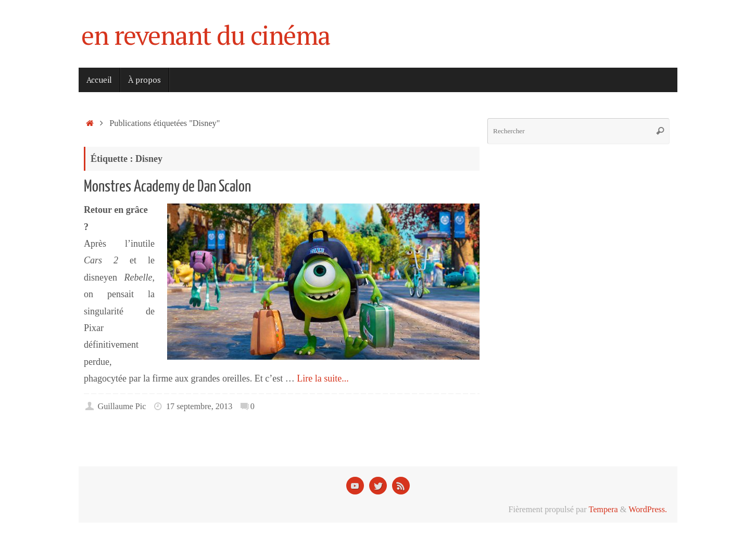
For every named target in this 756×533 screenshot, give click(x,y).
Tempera (603, 510)
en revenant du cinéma (206, 35)
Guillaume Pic (122, 407)
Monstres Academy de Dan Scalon (167, 187)
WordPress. (648, 510)
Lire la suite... (323, 378)
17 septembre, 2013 (199, 407)
